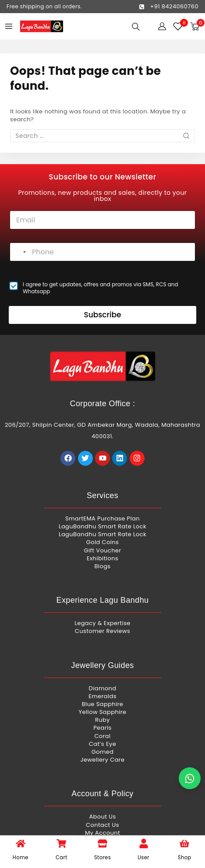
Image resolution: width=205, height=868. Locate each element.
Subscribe (102, 315)
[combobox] (19, 252)
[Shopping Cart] (197, 26)
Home (21, 857)
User (143, 857)
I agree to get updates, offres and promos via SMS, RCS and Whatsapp (101, 288)
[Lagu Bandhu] (42, 26)
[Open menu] (9, 26)
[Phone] (102, 252)
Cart (62, 857)
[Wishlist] (178, 26)
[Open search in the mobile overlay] (136, 26)
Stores (102, 857)
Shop (185, 857)
